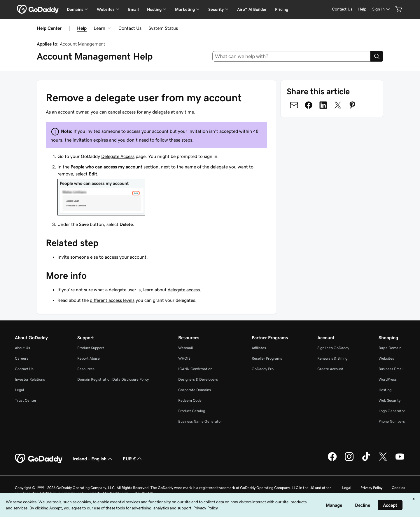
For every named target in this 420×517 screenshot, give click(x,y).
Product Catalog (192, 411)
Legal (19, 390)
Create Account (330, 369)
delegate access (184, 290)
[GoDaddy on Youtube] (400, 460)
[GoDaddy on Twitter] (383, 460)
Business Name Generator (200, 421)
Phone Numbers (392, 421)
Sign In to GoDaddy (333, 348)
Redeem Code (190, 400)
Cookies (398, 488)
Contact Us (130, 28)
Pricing (282, 9)
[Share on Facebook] (309, 105)
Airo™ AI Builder (252, 9)
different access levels (112, 300)
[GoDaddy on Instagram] (349, 460)
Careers (22, 358)
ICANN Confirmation (195, 369)
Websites (386, 358)
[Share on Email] (294, 105)
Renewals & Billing (332, 358)
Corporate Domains (195, 390)
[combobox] (292, 56)
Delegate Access (118, 156)
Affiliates (259, 348)
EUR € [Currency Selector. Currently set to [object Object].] (133, 459)
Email (133, 9)
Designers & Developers (198, 379)
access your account (126, 257)
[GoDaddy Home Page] (39, 459)
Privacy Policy (371, 488)
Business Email (391, 369)
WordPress (388, 379)
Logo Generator (392, 411)
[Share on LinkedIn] (323, 105)
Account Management (82, 44)
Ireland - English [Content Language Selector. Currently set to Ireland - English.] (93, 459)
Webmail (185, 348)
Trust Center (26, 400)
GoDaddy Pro (263, 369)
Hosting (385, 390)
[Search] (377, 56)
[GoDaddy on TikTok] (366, 460)
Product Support (91, 348)
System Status (163, 28)
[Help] (362, 9)
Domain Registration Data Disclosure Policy (113, 379)
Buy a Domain (390, 348)
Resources (86, 369)
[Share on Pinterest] (352, 105)
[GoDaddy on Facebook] (332, 460)
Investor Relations (30, 379)
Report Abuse (89, 358)
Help (82, 28)
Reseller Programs (267, 358)
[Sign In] (381, 9)
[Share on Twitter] (338, 105)
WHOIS (184, 358)
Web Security (390, 400)
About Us (22, 348)
